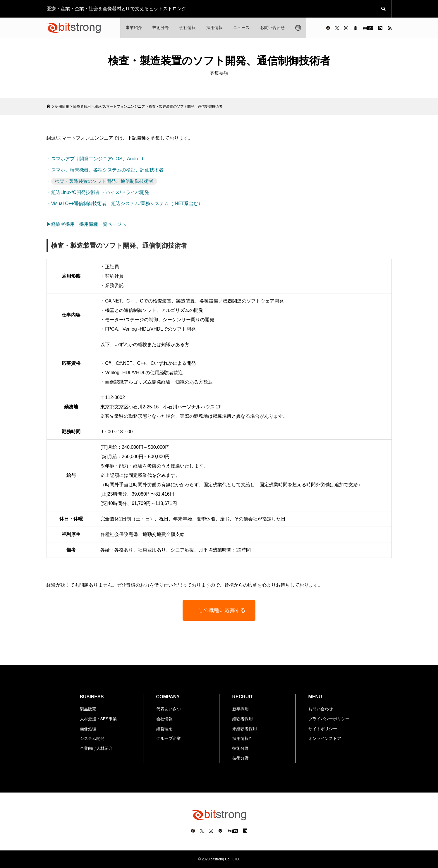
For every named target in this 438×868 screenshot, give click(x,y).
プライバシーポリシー (329, 719)
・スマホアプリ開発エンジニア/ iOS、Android (95, 159)
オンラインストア (325, 738)
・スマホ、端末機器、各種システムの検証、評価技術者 (105, 170)
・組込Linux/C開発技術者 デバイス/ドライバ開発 (98, 192)
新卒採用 (241, 709)
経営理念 (164, 729)
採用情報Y (242, 738)
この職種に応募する (222, 610)
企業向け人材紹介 (96, 748)
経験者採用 (82, 106)
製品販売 (88, 709)
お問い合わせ (272, 27)
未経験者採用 (245, 729)
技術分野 (161, 27)
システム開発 (92, 738)
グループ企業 (169, 738)
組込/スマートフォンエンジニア (120, 106)
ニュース (241, 27)
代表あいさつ (169, 709)
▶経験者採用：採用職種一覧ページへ (86, 224)
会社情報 (188, 27)
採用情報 (214, 27)
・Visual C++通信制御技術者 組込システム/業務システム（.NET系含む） (125, 203)
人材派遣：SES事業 (98, 719)
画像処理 (88, 729)
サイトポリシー (323, 729)
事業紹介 (134, 27)
